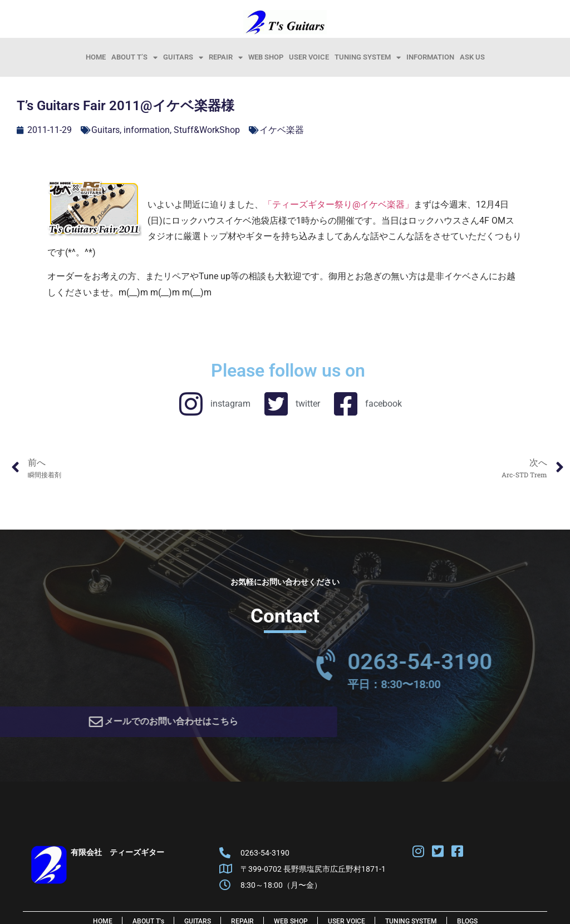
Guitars (183, 57)
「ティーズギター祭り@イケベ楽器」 (338, 204)
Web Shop (266, 57)
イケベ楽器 (282, 130)
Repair (226, 57)
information (430, 57)
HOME (96, 57)
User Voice (309, 57)
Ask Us (472, 57)
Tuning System (368, 57)
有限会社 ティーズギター (117, 856)
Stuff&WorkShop (207, 130)
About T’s (134, 57)
